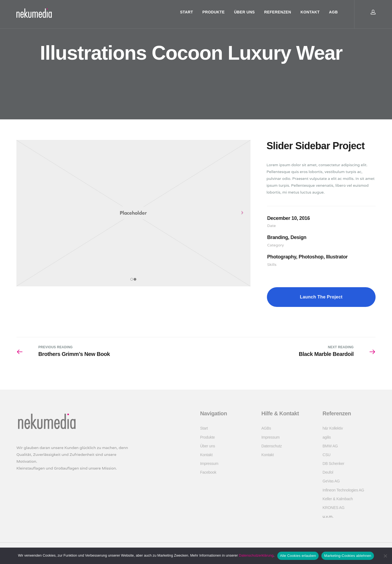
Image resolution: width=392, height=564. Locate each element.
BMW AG (330, 446)
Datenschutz (272, 446)
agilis (327, 437)
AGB (333, 12)
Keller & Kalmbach (338, 499)
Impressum (209, 464)
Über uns (244, 12)
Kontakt (310, 12)
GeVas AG (331, 481)
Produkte (213, 12)
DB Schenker (333, 464)
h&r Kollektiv (333, 428)
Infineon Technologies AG (343, 490)
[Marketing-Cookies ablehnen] (385, 556)
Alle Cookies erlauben (298, 556)
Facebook (208, 472)
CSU (326, 455)
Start (187, 12)
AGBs (266, 428)
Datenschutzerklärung (256, 555)
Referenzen (278, 12)
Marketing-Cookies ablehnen (348, 556)
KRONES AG (333, 508)
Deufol (328, 472)
